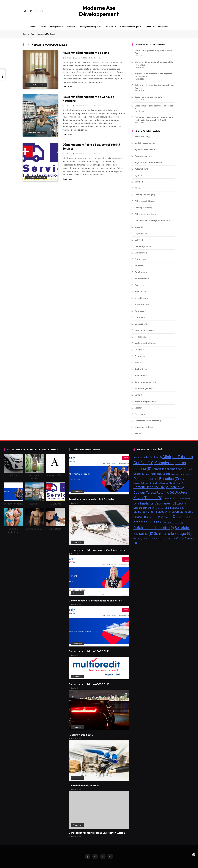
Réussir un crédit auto (81, 735)
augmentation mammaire (147, 162)
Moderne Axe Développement (99, 11)
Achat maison (141, 137)
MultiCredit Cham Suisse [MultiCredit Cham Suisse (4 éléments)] (151, 512)
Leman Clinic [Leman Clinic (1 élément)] (160, 508)
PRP (137, 363)
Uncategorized (142, 427)
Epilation (139, 266)
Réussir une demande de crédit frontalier (91, 499)
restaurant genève (143, 388)
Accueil (33, 26)
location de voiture (143, 330)
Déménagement (142, 246)
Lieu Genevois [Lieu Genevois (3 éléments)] (176, 508)
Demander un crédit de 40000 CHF (89, 684)
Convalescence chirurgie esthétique (151, 220)
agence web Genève (144, 149)
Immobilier (140, 298)
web (137, 434)
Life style (109, 26)
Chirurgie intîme (142, 208)
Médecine (139, 337)
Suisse (148, 26)
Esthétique (140, 272)
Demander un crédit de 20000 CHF (89, 651)
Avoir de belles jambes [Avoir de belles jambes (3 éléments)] (148, 457)
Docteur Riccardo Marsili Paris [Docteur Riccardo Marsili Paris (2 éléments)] (168, 483)
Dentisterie (140, 253)
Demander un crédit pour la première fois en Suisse (97, 550)
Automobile (140, 169)
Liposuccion (140, 324)
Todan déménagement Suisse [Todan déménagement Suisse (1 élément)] (165, 539)
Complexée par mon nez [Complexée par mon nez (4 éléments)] (169, 469)
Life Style (139, 317)
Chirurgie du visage (144, 195)
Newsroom (163, 26)
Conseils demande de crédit (84, 786)
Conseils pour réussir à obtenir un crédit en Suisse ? (97, 833)
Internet (71, 26)
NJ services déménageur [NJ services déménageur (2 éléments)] (159, 517)
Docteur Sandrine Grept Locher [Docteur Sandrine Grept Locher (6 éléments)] (159, 487)
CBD (137, 188)
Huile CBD (139, 291)
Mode (43, 26)
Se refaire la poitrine (144, 401)
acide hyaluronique (144, 143)
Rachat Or (140, 369)
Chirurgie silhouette (144, 214)
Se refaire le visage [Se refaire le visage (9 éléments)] (173, 534)
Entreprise (140, 259)
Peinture (139, 356)
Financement (141, 278)
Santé (137, 395)
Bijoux (137, 175)
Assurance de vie (142, 156)
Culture (138, 240)
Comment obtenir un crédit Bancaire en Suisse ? (95, 601)
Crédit (138, 227)
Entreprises (55, 26)
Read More (68, 86)
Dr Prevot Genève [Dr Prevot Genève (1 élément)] (184, 499)
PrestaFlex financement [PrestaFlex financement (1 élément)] (174, 523)
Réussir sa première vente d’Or (149, 97)
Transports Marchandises (36, 85)
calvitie (138, 182)
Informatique (141, 304)
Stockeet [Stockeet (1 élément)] (150, 539)
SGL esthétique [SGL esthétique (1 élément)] (139, 539)
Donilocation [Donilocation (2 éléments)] (170, 498)
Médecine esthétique (129, 26)
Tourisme (139, 414)
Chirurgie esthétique (88, 26)
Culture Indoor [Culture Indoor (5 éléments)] (158, 474)
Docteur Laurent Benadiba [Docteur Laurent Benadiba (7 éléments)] (156, 479)
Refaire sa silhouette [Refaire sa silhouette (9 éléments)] (154, 528)
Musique (138, 350)
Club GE (68, 58)
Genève (138, 285)
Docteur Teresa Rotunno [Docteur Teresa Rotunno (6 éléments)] (154, 492)
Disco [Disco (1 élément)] (189, 474)
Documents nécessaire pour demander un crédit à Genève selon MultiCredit (154, 119)
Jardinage (139, 311)
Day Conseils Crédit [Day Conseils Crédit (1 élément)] (178, 474)
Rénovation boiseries (145, 382)
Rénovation (140, 375)
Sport (137, 408)
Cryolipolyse (141, 233)
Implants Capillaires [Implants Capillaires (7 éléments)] (158, 503)
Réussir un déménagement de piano (86, 53)
